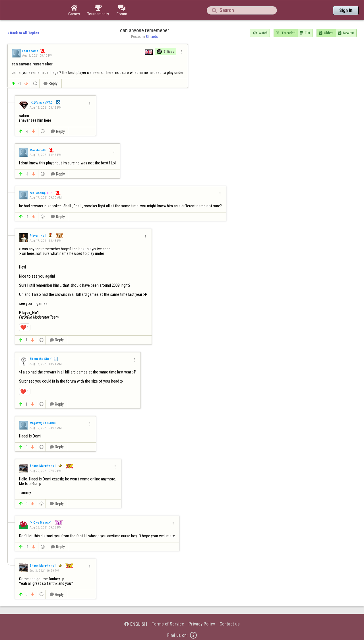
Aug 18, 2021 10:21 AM (46, 364)
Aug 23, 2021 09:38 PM (45, 527)
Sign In (346, 10)
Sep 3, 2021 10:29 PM (44, 571)
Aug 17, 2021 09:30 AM (46, 197)
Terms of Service (168, 624)
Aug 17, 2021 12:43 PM (45, 241)
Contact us (230, 624)
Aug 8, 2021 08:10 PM (37, 55)
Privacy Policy (202, 624)
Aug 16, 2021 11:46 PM (45, 155)
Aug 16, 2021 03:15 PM (45, 108)
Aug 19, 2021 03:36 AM (46, 428)
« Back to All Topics (23, 33)
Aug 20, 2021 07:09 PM (45, 471)
